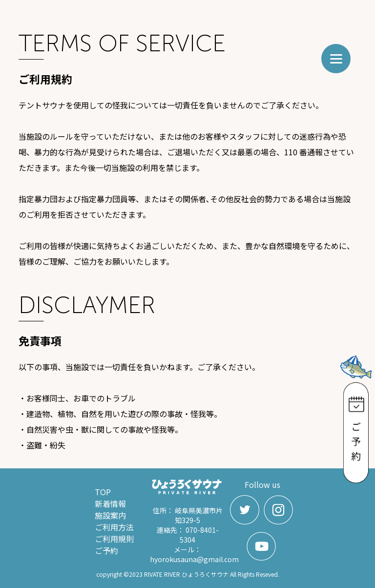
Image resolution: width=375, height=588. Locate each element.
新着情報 (110, 504)
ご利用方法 (114, 527)
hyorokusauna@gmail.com (194, 559)
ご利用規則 (114, 539)
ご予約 (106, 550)
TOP (103, 492)
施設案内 (110, 515)
